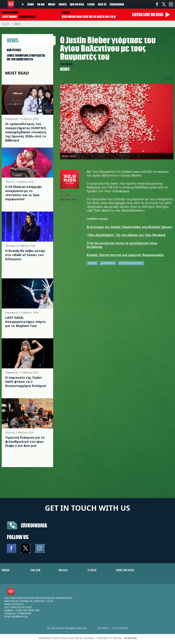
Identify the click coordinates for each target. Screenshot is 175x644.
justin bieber (108, 263)
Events (63, 4)
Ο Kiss (91, 4)
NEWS (6, 570)
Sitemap (103, 628)
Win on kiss (77, 4)
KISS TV (102, 4)
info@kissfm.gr (20, 616)
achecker (130, 638)
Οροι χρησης (120, 628)
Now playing (10, 12)
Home (23, 4)
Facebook (157, 4)
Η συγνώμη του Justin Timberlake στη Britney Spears (129, 227)
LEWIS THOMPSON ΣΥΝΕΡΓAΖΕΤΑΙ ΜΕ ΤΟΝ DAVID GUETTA (26, 57)
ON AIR (35, 570)
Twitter (164, 4)
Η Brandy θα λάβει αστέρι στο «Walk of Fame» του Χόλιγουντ (25, 255)
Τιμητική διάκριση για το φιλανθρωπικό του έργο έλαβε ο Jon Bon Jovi (25, 442)
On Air (41, 4)
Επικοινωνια (34, 525)
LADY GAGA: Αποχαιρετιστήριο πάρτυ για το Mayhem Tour (25, 322)
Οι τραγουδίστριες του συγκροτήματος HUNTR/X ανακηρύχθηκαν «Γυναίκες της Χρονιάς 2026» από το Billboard (26, 132)
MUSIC (63, 570)
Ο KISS (92, 570)
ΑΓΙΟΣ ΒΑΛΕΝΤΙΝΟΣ (131, 263)
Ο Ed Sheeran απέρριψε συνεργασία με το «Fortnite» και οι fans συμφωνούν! (23, 193)
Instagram (171, 4)
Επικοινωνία (117, 4)
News (31, 4)
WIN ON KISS (125, 570)
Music (52, 4)
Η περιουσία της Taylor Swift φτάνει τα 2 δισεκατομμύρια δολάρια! (26, 382)
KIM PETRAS (14, 50)
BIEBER (92, 263)
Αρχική (6, 24)
